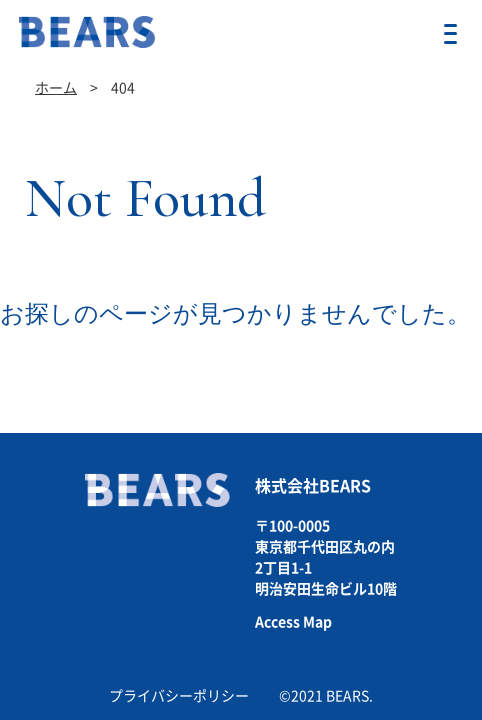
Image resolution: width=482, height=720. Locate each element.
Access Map (293, 622)
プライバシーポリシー (179, 696)
